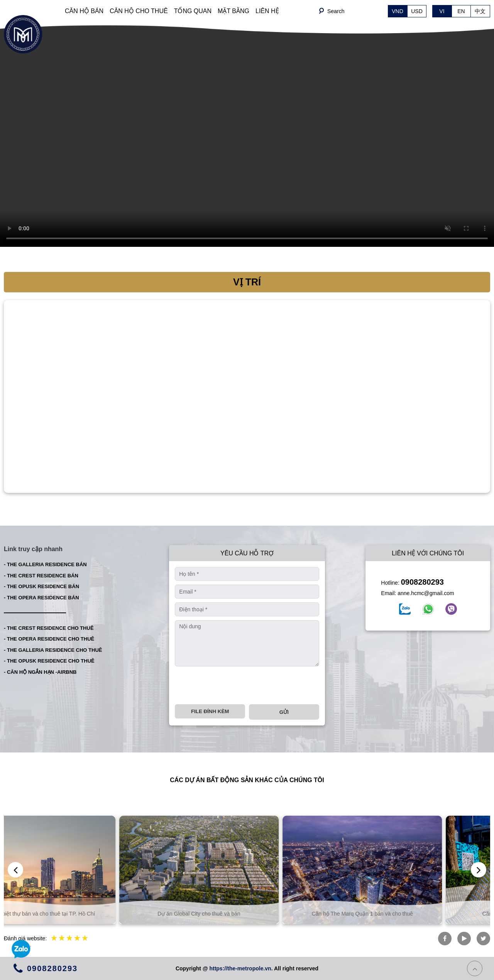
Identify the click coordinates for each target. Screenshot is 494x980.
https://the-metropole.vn (240, 968)
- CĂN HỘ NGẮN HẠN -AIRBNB (40, 672)
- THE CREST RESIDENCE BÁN (41, 576)
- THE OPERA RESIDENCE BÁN (41, 598)
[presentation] (233, 685)
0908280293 (422, 582)
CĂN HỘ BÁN (84, 11)
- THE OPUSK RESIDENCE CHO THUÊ (49, 661)
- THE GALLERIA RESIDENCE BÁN (45, 564)
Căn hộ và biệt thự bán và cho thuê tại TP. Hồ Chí (84, 914)
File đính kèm (210, 711)
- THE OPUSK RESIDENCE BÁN (41, 586)
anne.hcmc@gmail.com (426, 593)
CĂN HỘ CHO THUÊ (139, 11)
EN (461, 11)
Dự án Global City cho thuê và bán (247, 914)
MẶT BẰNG (233, 11)
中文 (480, 11)
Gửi (284, 712)
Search (336, 11)
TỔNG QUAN (193, 11)
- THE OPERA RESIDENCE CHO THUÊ (49, 639)
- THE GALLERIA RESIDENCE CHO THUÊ (53, 650)
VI (442, 11)
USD (417, 11)
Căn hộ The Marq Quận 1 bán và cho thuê (410, 914)
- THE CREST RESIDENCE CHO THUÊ (49, 628)
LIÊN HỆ (267, 11)
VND (398, 11)
